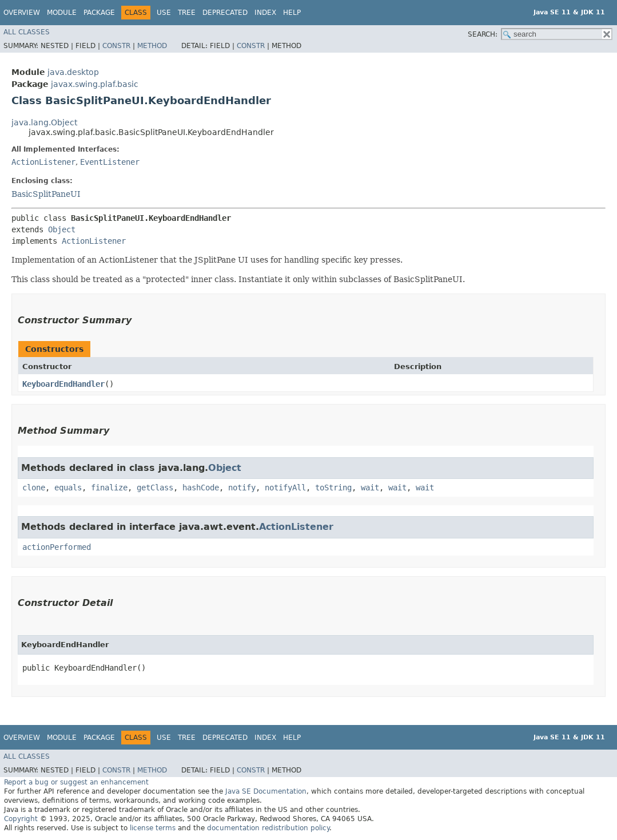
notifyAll (285, 488)
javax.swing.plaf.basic (95, 84)
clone (34, 488)
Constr (116, 46)
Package (99, 13)
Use (164, 13)
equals (68, 488)
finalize (109, 488)
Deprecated (225, 13)
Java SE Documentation (266, 791)
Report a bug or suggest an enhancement (76, 782)
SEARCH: (483, 34)
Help (292, 13)
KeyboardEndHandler (63, 384)
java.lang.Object (44, 122)
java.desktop (73, 72)
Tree (187, 13)
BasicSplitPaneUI (46, 194)
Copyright (21, 819)
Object (62, 229)
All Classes (27, 32)
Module (62, 13)
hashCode (201, 488)
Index (265, 13)
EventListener (110, 162)
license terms (153, 828)
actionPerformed (57, 547)
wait (370, 488)
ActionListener (43, 162)
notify (242, 488)
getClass (155, 488)
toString (333, 488)
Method (152, 46)
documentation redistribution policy (268, 828)
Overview (22, 13)
